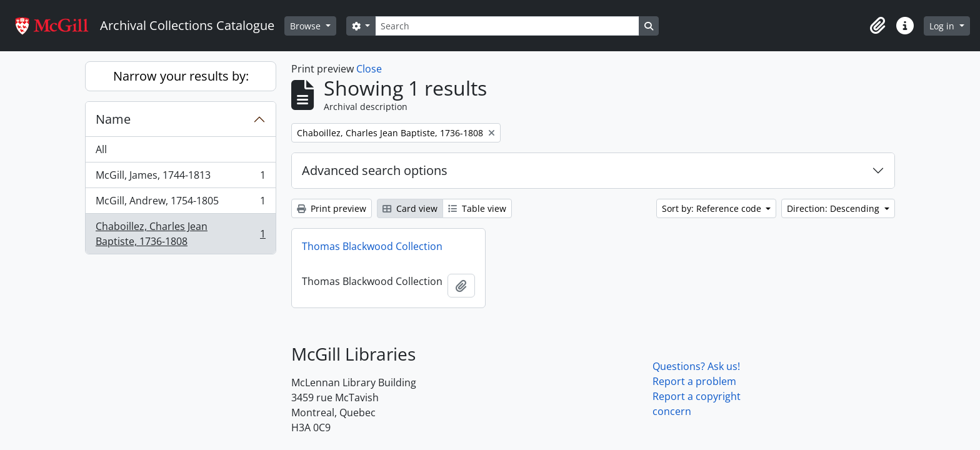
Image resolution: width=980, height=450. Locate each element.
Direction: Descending (834, 208)
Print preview (332, 208)
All (101, 149)
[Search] (507, 26)
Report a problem (694, 381)
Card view (410, 208)
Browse (307, 26)
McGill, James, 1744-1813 (180, 178)
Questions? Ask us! (696, 366)
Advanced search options (375, 170)
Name (113, 119)
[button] (877, 26)
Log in (943, 26)
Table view (477, 208)
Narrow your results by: (181, 76)
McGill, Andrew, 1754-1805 (180, 203)
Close (369, 69)
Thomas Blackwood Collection (372, 246)
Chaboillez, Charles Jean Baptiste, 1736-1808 (180, 234)
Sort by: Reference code (713, 208)
